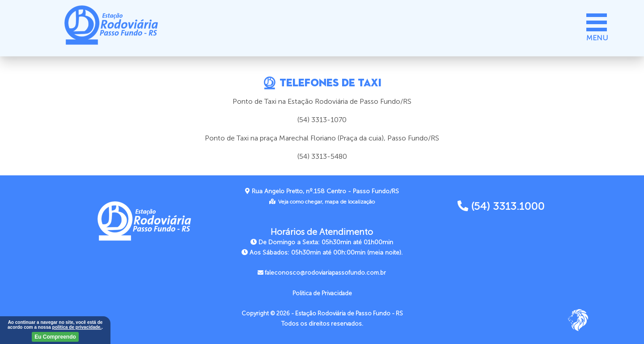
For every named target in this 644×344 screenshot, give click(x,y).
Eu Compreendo (55, 337)
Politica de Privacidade (322, 293)
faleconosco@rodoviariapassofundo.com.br (322, 273)
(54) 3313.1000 (501, 206)
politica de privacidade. (77, 327)
